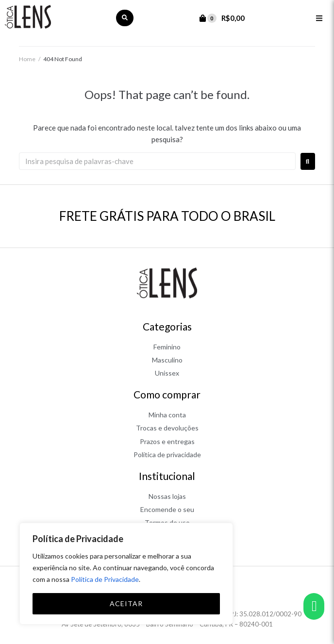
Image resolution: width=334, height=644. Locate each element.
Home (27, 59)
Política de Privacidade (105, 579)
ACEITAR (126, 603)
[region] (126, 574)
